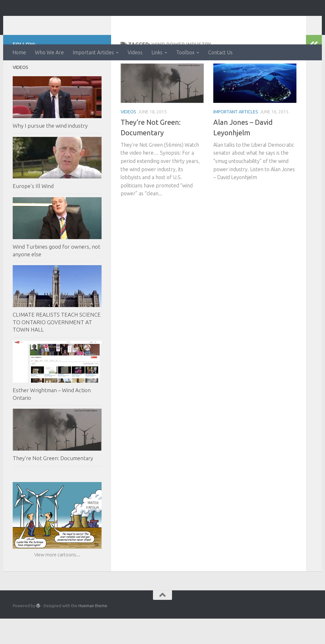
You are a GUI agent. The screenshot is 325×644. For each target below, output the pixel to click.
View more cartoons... (57, 580)
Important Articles (93, 52)
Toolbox (185, 52)
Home (19, 52)
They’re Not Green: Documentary (53, 483)
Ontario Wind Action (76, 22)
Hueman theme (93, 631)
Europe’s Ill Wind (33, 211)
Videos (135, 52)
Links (157, 52)
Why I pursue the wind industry (50, 151)
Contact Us (220, 52)
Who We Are (49, 52)
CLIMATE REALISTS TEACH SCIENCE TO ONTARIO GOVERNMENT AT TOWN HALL (57, 347)
